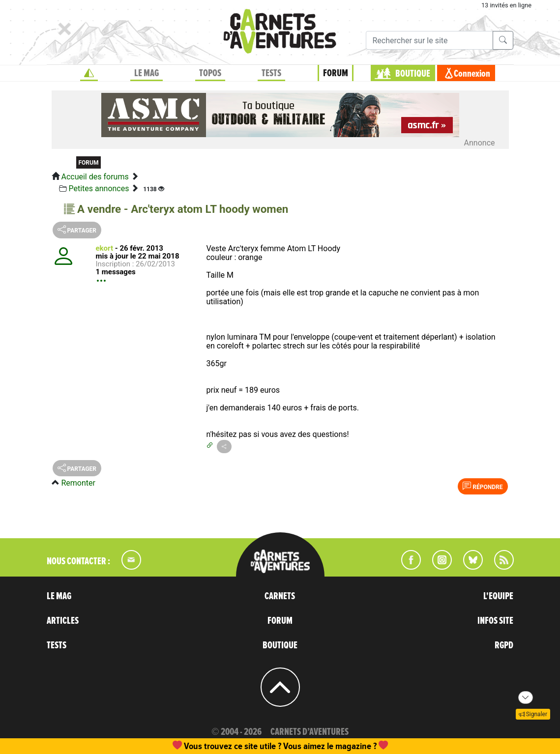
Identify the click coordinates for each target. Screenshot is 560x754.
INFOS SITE (495, 621)
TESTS (271, 73)
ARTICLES (63, 621)
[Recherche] (429, 40)
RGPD (504, 645)
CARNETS (280, 596)
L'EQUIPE (498, 596)
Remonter (78, 483)
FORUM (336, 73)
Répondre (483, 486)
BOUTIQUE (413, 74)
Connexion (472, 74)
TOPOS (210, 73)
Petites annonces (99, 188)
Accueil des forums (95, 177)
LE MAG (147, 73)
